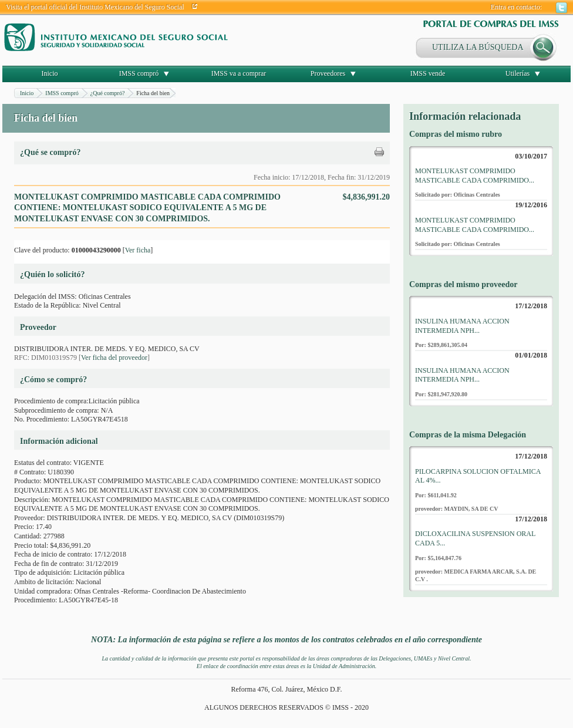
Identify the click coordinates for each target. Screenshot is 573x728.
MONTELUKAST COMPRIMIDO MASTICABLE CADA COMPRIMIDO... (475, 176)
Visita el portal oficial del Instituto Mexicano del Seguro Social (95, 7)
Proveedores (328, 73)
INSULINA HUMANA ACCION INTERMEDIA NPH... (462, 326)
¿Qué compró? (108, 93)
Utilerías (518, 73)
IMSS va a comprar (239, 73)
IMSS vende (428, 73)
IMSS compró (139, 73)
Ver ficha (138, 250)
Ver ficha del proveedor (114, 358)
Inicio (50, 73)
